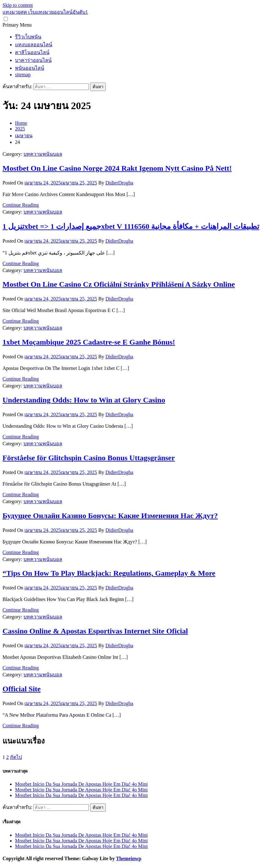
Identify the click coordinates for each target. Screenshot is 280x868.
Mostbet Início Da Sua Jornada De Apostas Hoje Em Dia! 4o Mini (81, 784)
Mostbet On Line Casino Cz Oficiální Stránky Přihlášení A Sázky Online (119, 284)
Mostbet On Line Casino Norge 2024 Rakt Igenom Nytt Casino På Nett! (117, 168)
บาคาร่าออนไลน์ (33, 60)
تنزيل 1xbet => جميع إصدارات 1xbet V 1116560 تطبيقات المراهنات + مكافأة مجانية (131, 226)
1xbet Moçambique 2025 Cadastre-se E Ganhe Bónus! (89, 342)
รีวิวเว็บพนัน (28, 37)
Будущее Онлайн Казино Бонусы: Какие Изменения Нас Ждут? (110, 516)
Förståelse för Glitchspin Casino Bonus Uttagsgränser (89, 458)
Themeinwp (129, 858)
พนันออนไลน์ (30, 68)
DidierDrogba (119, 183)
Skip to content (18, 5)
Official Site (22, 689)
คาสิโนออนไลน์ (32, 52)
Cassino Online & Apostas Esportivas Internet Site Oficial (95, 631)
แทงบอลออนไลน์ (34, 45)
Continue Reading (21, 205)
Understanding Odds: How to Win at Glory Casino (84, 400)
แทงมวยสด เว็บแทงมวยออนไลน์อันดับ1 (45, 12)
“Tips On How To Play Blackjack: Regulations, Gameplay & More (109, 573)
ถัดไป (16, 757)
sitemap (23, 75)
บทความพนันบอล (43, 154)
